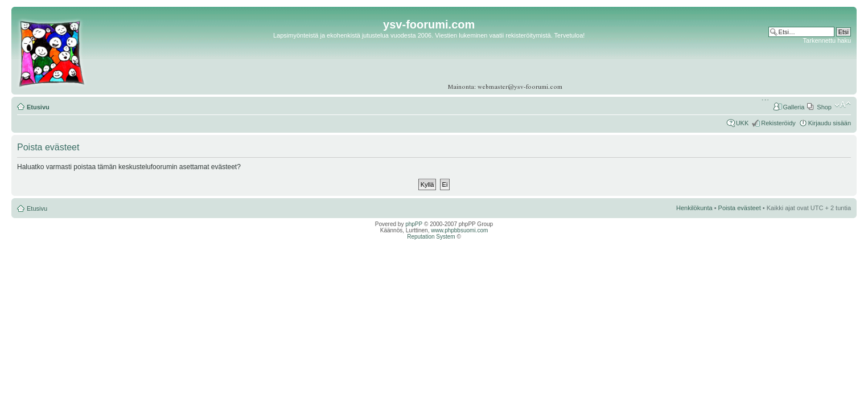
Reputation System (431, 237)
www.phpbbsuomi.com (459, 230)
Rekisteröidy (778, 123)
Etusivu (38, 107)
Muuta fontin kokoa (843, 105)
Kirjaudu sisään (830, 123)
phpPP (414, 224)
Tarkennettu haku (827, 40)
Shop (824, 107)
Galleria (793, 107)
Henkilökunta (694, 208)
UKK (742, 123)
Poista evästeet (740, 208)
